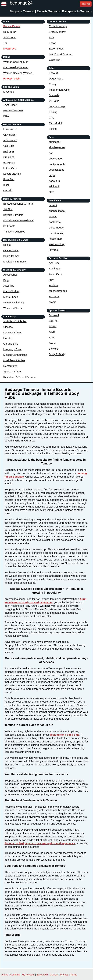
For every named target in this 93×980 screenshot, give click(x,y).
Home (5, 975)
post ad (86, 4)
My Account (28, 975)
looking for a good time (65, 735)
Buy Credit (42, 975)
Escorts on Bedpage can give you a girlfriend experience (40, 843)
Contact (54, 975)
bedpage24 (21, 3)
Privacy (64, 975)
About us (15, 975)
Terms (74, 975)
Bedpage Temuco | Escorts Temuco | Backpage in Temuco (51, 11)
